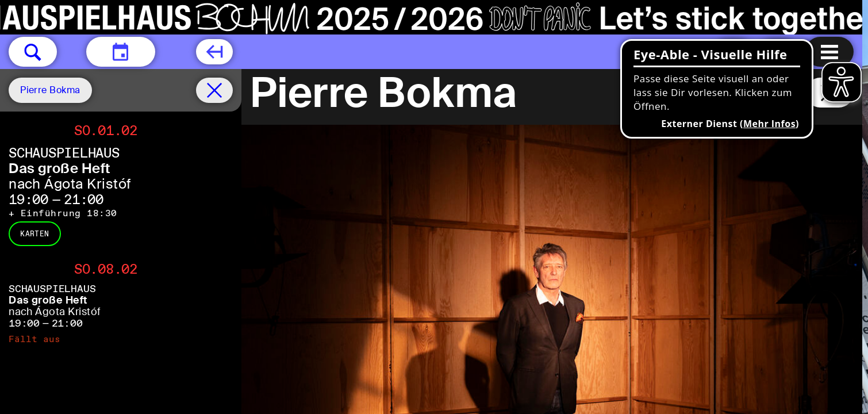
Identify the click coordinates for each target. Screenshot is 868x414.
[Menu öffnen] (829, 52)
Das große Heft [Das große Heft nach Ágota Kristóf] (60, 168)
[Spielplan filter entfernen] (214, 90)
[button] (33, 52)
